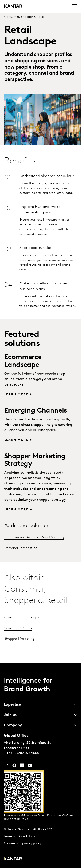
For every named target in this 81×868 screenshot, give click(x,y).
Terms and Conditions (19, 837)
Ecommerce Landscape (23, 361)
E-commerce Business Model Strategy (34, 537)
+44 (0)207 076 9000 (23, 753)
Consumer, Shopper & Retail (25, 17)
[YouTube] (22, 766)
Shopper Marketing (19, 639)
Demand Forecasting (21, 548)
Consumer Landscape (21, 618)
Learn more (16, 394)
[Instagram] (6, 766)
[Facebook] (14, 766)
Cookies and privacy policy (23, 843)
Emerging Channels (36, 411)
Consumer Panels (18, 628)
